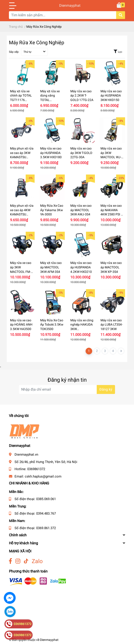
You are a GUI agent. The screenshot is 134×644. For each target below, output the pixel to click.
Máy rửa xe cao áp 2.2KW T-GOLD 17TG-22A (82, 96)
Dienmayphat (67, 5)
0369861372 (36, 469)
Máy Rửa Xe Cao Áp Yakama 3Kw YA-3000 (52, 210)
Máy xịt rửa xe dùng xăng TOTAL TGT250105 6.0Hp (50, 100)
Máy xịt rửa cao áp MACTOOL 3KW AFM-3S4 (51, 267)
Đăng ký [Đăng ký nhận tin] (106, 389)
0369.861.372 (46, 528)
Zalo (37, 561)
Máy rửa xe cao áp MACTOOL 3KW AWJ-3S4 (81, 210)
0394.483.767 (46, 514)
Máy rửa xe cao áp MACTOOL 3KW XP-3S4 (111, 267)
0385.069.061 (46, 499)
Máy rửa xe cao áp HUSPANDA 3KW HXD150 (111, 96)
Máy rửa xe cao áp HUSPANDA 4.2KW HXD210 (81, 267)
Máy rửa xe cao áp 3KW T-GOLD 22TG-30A (81, 153)
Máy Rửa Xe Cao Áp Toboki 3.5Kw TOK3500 (52, 325)
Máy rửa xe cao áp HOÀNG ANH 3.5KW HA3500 (21, 325)
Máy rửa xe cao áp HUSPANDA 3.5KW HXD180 (51, 153)
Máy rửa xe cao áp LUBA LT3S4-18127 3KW (112, 325)
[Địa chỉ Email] (67, 389)
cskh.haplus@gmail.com (43, 476)
